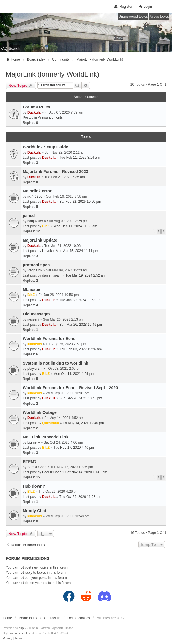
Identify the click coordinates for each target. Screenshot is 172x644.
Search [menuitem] (14, 49)
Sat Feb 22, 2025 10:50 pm (80, 202)
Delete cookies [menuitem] (79, 618)
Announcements (50, 118)
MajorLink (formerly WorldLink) (52, 74)
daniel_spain (52, 275)
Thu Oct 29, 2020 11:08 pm (80, 497)
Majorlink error (37, 191)
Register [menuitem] (123, 6)
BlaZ (46, 226)
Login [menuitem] (145, 6)
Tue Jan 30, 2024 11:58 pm (80, 300)
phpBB (23, 628)
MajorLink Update (40, 240)
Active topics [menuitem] (159, 17)
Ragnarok (35, 270)
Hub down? (34, 486)
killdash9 (35, 344)
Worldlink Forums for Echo (49, 339)
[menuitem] (8, 639)
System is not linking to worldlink (55, 363)
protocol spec (36, 265)
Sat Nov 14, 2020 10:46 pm (86, 472)
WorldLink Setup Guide (45, 147)
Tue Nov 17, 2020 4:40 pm (74, 448)
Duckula (34, 112)
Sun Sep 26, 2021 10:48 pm (81, 398)
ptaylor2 (33, 369)
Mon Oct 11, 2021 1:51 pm (74, 374)
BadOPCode (37, 467)
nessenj (33, 319)
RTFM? (30, 462)
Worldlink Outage (40, 412)
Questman (51, 423)
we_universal (18, 633)
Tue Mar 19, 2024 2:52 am (86, 275)
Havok (47, 251)
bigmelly (34, 442)
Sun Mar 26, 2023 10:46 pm (81, 325)
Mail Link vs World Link (46, 437)
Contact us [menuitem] (52, 618)
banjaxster (35, 221)
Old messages (37, 314)
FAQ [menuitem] (4, 49)
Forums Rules (36, 107)
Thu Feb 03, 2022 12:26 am (81, 349)
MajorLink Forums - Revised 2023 (55, 172)
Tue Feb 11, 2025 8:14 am (80, 158)
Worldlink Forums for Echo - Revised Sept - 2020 (70, 388)
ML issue (31, 289)
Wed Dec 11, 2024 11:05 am (75, 226)
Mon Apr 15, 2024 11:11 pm (77, 251)
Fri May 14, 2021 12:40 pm (83, 423)
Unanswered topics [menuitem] (133, 17)
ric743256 (35, 196)
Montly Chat (34, 511)
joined (29, 216)
